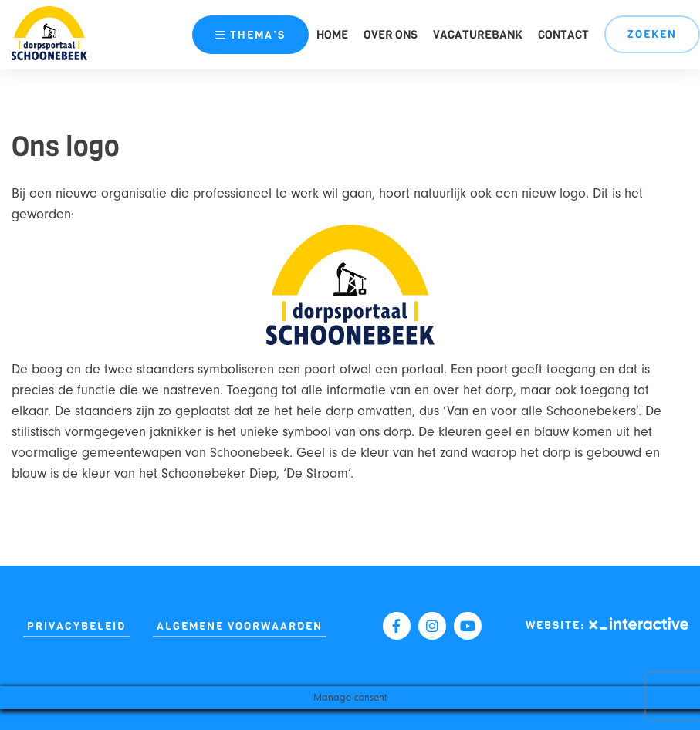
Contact (563, 35)
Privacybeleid (76, 626)
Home (332, 35)
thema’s (250, 35)
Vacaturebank (478, 35)
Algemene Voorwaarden (240, 626)
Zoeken (652, 34)
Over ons (391, 35)
